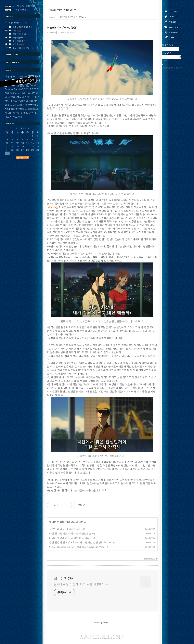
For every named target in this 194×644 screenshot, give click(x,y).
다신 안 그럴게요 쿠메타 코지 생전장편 (70, 533)
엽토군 (83, 638)
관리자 (171, 37)
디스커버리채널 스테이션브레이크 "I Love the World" (77, 547)
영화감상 (15, 93)
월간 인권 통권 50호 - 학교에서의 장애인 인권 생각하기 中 (80, 542)
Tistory (121, 638)
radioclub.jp (53, 207)
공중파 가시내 (16, 97)
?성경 (21, 109)
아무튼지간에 (64, 579)
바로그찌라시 (17, 117)
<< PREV (98, 623)
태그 (171, 22)
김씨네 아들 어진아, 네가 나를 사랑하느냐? (81, 584)
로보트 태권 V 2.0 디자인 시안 (65, 529)
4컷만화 (24, 89)
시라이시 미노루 (19, 105)
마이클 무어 (14, 113)
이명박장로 (27, 113)
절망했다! (18, 101)
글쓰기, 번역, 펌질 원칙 (24, 6)
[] (102, 623)
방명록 (171, 32)
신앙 (23, 93)
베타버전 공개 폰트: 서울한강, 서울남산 (70, 538)
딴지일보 (30, 93)
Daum (105, 638)
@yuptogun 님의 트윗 (172, 67)
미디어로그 (171, 27)
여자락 (14, 109)
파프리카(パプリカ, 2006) (67, 17)
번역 (26, 101)
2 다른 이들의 (53, 32)
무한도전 (30, 97)
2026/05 (22, 128)
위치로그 (171, 16)
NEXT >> (107, 623)
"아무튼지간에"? (20, 10)
